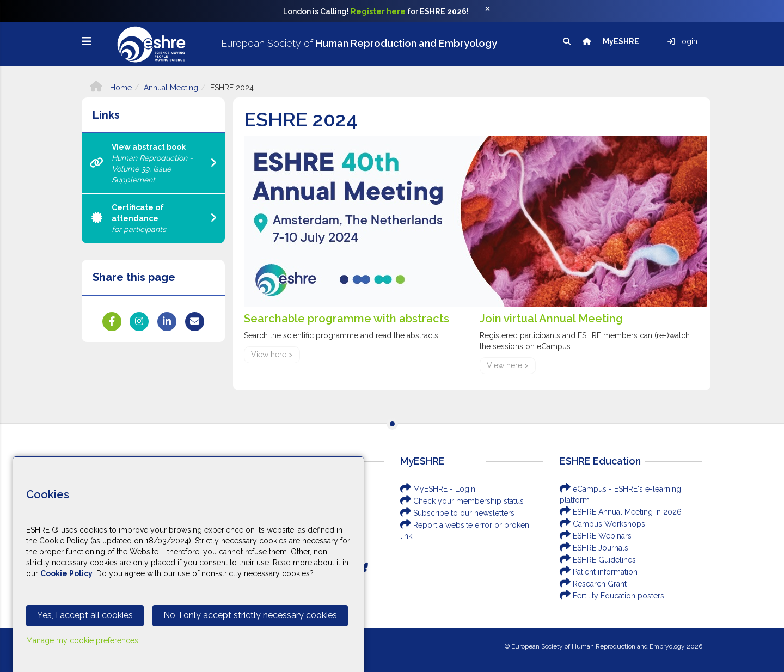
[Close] (493, 11)
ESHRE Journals (594, 548)
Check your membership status (462, 501)
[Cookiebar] (188, 564)
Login (682, 41)
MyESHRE (622, 41)
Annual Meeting (171, 88)
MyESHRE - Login (438, 489)
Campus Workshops (602, 524)
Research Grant (593, 584)
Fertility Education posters (612, 596)
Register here (378, 11)
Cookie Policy (66, 573)
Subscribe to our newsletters (457, 513)
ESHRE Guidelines (598, 560)
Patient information (599, 572)
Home (111, 88)
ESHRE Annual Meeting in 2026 (621, 512)
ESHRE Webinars (596, 536)
